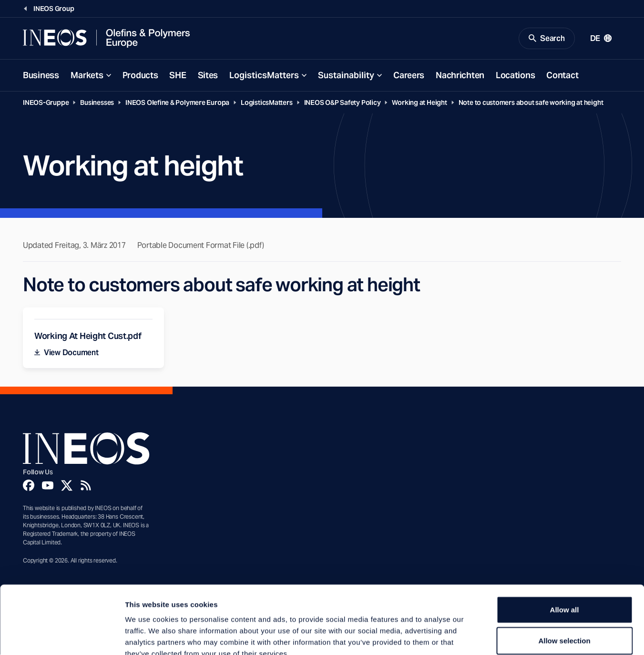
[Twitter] (67, 486)
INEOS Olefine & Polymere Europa (177, 103)
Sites (208, 76)
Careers (409, 76)
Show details (500, 636)
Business (41, 76)
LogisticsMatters (264, 76)
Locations (515, 76)
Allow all (565, 554)
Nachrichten (460, 76)
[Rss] (86, 486)
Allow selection (564, 585)
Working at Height (419, 103)
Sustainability (346, 76)
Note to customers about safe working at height (531, 103)
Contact (562, 76)
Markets (87, 76)
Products (140, 76)
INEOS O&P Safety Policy (342, 103)
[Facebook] (29, 486)
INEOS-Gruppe (46, 103)
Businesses (97, 103)
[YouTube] (48, 486)
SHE (178, 76)
